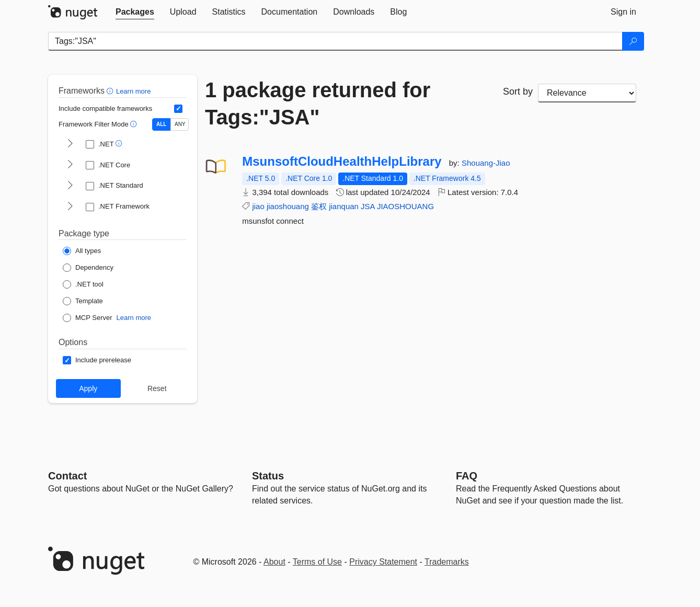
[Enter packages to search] (335, 41)
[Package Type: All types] (82, 251)
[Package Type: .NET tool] (83, 284)
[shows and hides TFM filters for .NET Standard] (70, 186)
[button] (111, 91)
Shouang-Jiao (486, 163)
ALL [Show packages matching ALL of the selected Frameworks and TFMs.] (161, 124)
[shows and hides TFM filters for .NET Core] (70, 165)
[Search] (633, 41)
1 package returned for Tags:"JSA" (318, 104)
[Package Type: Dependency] (88, 268)
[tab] (135, 12)
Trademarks (447, 562)
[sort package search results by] (587, 93)
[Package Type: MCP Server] (88, 318)
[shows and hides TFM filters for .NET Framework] (70, 207)
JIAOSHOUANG (405, 206)
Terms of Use (317, 562)
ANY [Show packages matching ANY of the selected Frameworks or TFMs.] (180, 124)
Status (268, 476)
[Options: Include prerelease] (97, 360)
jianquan (344, 206)
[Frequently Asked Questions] (467, 476)
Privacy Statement (383, 562)
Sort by (518, 91)
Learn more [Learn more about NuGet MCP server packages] (134, 318)
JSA (368, 206)
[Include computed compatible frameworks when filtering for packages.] (178, 109)
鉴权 (319, 206)
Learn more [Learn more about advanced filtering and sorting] (133, 91)
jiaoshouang (288, 206)
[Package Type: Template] (83, 301)
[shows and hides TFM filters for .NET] (70, 144)
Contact (67, 476)
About (274, 562)
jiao (258, 206)
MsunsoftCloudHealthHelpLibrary (342, 162)
